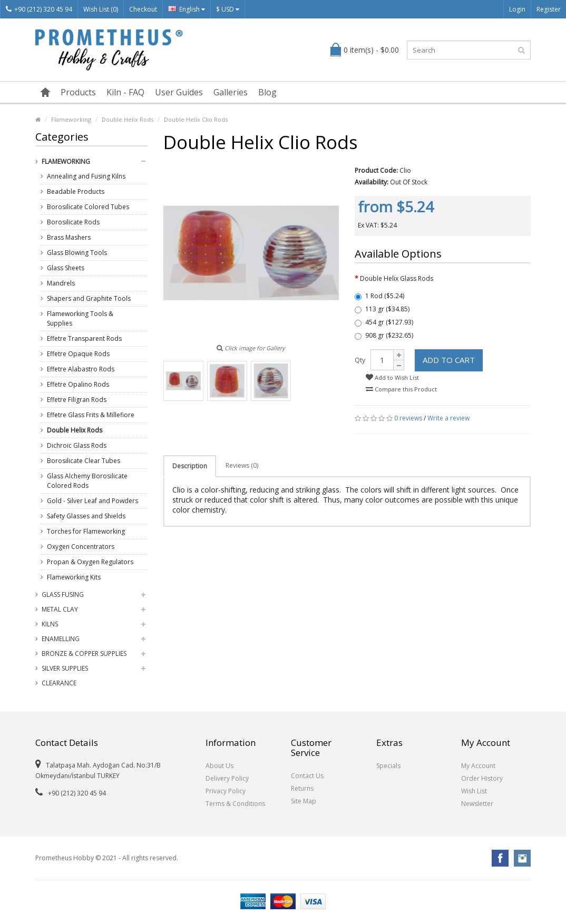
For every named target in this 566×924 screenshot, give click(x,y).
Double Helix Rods (128, 119)
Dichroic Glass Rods (77, 445)
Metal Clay (60, 609)
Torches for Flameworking (86, 531)
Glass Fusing (63, 594)
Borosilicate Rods (73, 222)
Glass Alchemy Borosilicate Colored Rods (87, 481)
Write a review (448, 418)
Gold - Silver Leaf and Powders (92, 501)
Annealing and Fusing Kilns (86, 176)
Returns (302, 788)
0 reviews (408, 418)
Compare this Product (401, 389)
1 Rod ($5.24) (379, 296)
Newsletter (477, 804)
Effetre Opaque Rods (78, 354)
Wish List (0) (101, 9)
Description (190, 466)
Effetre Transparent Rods (84, 338)
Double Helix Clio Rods (196, 119)
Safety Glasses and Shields (86, 516)
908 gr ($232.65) (384, 335)
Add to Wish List (392, 377)
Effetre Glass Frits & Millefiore (91, 415)
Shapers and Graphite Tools (89, 298)
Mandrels (61, 283)
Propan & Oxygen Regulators (90, 562)
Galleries (231, 92)
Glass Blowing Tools (77, 253)
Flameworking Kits (74, 577)
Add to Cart (449, 360)
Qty (360, 360)
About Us (219, 766)
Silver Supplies (65, 668)
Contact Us (307, 776)
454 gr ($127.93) (384, 322)
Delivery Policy (227, 778)
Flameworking (71, 119)
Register (549, 9)
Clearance (59, 683)
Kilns (50, 624)
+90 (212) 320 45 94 (39, 9)
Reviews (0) (242, 465)
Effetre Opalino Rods (78, 384)
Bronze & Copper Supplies (84, 653)
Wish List (474, 791)
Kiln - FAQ (125, 92)
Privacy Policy (226, 791)
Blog (267, 92)
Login (517, 9)
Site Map (304, 801)
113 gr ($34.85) (382, 309)
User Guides (179, 92)
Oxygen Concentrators (81, 547)
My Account (478, 766)
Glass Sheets (66, 268)
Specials (388, 766)
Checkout (143, 9)
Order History (482, 778)
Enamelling (61, 639)
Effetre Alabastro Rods (81, 369)
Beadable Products (76, 191)
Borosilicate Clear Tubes (84, 461)
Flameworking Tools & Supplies (80, 318)
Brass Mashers (69, 237)
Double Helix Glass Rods (397, 278)
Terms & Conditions (235, 804)
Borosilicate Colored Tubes (88, 207)
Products (78, 92)
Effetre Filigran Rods (77, 400)
